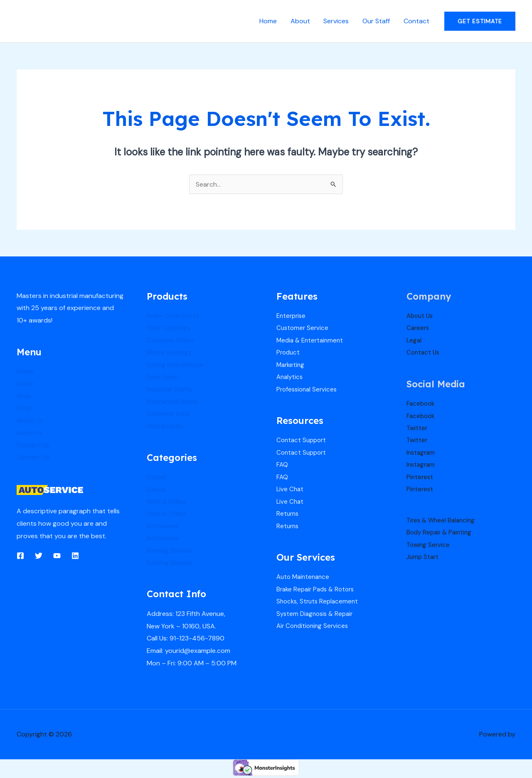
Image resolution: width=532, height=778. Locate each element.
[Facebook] (20, 556)
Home (269, 21)
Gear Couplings (170, 328)
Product (289, 353)
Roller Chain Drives (175, 316)
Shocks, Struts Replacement (319, 603)
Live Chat (291, 490)
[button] (480, 21)
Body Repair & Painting (441, 533)
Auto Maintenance (305, 578)
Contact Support (303, 441)
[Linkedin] (75, 556)
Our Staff (377, 21)
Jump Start (424, 558)
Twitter (417, 428)
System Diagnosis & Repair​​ (317, 615)
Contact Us (34, 445)
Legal (414, 340)
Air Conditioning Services (314, 628)
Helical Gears (166, 427)
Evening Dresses (171, 552)
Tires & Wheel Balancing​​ (443, 521)
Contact (416, 21)
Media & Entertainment (312, 340)
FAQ (282, 466)
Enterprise (292, 316)
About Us (31, 421)
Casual (157, 478)
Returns (288, 515)
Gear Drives (164, 378)
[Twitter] (39, 556)
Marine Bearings (171, 353)
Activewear (164, 527)
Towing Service (429, 546)
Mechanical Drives (174, 402)
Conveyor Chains (172, 340)
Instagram (422, 453)
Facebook (421, 404)
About (301, 21)
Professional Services (308, 390)
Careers (419, 328)
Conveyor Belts (170, 415)
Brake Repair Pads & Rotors (318, 591)
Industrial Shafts (171, 390)
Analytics (291, 378)
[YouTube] (57, 556)
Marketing (291, 365)
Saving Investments (176, 365)
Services (337, 21)
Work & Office (168, 503)
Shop (25, 396)
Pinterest (420, 478)
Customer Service (303, 328)
